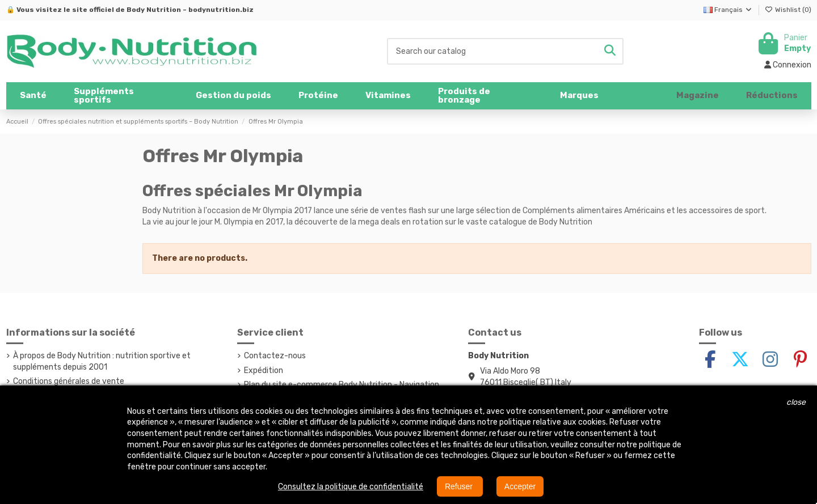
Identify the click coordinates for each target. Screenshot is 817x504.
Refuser (460, 486)
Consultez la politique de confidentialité (351, 487)
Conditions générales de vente (69, 381)
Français (728, 10)
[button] (121, 96)
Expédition (264, 370)
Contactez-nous (275, 356)
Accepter (520, 486)
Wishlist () (788, 10)
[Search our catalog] (610, 51)
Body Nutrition (154, 10)
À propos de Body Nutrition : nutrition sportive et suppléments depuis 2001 (102, 361)
